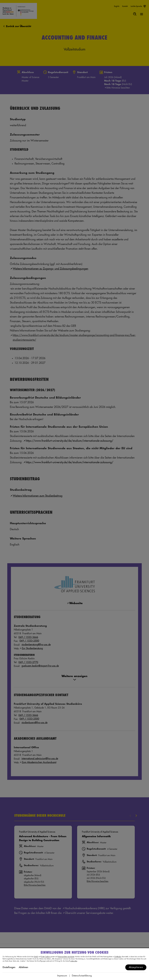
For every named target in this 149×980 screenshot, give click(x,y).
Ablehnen (23, 967)
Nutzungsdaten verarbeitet (66, 957)
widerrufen (74, 961)
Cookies (47, 957)
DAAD (36, 957)
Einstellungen (9, 967)
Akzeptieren (136, 967)
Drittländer (118, 957)
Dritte (43, 957)
